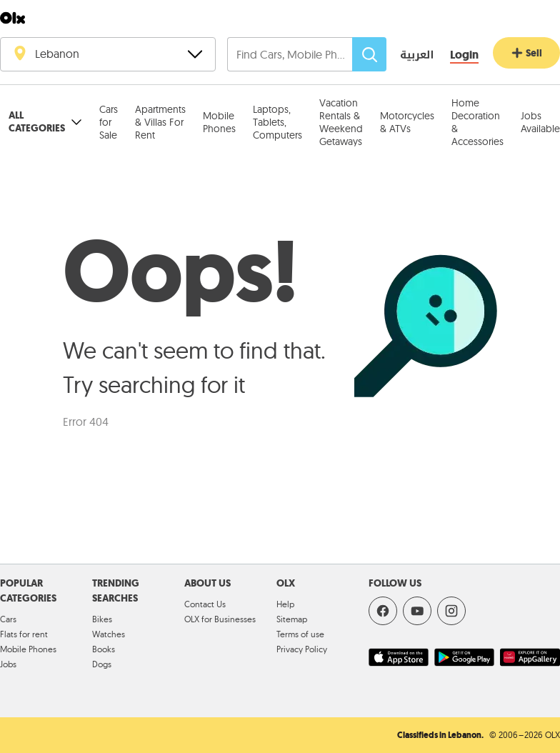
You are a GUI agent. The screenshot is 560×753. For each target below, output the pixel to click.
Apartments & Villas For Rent (160, 122)
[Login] (464, 55)
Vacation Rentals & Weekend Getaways (341, 122)
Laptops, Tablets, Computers (277, 122)
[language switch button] (407, 56)
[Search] (369, 54)
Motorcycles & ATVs (407, 122)
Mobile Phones (219, 122)
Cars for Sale (109, 122)
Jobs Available (540, 122)
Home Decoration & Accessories (477, 122)
